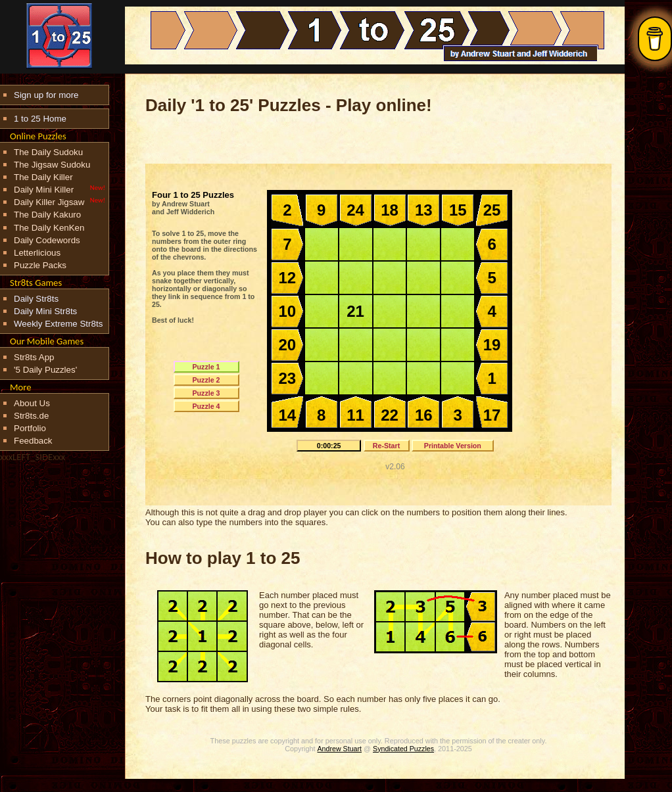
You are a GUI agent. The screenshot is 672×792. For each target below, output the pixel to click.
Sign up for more (46, 95)
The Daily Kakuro (47, 215)
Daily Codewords (47, 240)
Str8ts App (34, 357)
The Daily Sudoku (48, 152)
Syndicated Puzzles (403, 749)
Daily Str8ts (36, 299)
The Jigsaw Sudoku (52, 165)
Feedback (33, 441)
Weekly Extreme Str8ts (58, 324)
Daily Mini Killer (44, 190)
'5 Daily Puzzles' (45, 370)
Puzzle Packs (40, 265)
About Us (32, 403)
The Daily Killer (43, 177)
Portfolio (30, 428)
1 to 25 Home (40, 119)
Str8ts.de (31, 416)
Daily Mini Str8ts (45, 311)
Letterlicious (37, 253)
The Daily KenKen (49, 228)
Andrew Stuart (340, 749)
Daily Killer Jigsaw (49, 202)
